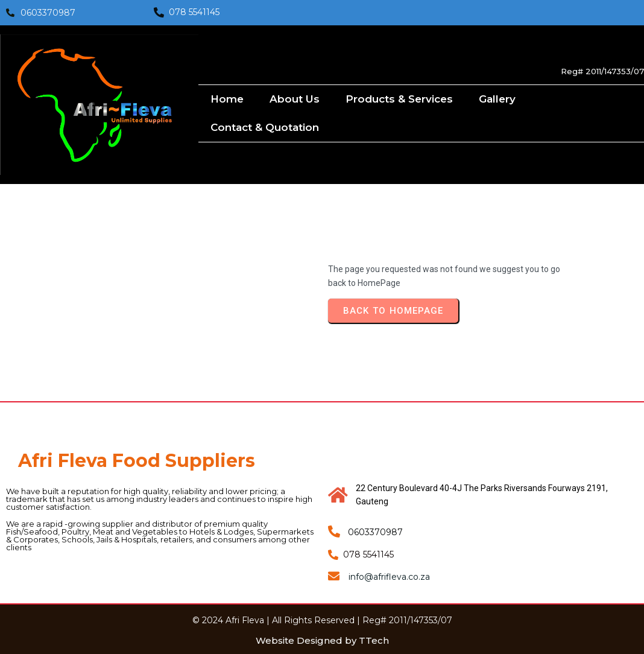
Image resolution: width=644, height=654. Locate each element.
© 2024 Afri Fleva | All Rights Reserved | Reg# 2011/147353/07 (322, 620)
